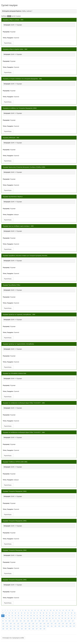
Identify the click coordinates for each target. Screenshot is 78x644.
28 (9, 613)
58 (28, 616)
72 (72, 616)
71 (68, 616)
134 (63, 624)
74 (3, 618)
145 (29, 626)
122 (18, 624)
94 (65, 618)
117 (73, 621)
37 (37, 613)
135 (67, 624)
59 (31, 616)
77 (12, 618)
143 (22, 626)
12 (32, 610)
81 (25, 618)
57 (25, 616)
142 (18, 626)
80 (22, 618)
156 (70, 626)
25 (72, 610)
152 (55, 626)
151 (52, 626)
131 (52, 624)
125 (29, 624)
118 (3, 624)
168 (40, 629)
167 (37, 629)
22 (63, 610)
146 (33, 626)
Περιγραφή (6, 32)
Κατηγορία (7, 25)
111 (50, 621)
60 (34, 616)
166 (33, 629)
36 (34, 613)
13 (35, 610)
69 (62, 616)
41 (50, 613)
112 (54, 621)
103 (21, 621)
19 (54, 610)
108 (39, 621)
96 (72, 618)
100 (9, 621)
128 (40, 624)
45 (62, 613)
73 (75, 616)
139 (7, 626)
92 (59, 618)
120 (11, 624)
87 (43, 618)
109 (43, 621)
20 (57, 610)
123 (22, 624)
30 (15, 613)
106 (32, 621)
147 (37, 626)
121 (14, 624)
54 (15, 616)
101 (13, 621)
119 (7, 624)
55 (18, 616)
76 (9, 618)
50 (3, 616)
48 (72, 613)
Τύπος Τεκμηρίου (8, 38)
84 (34, 618)
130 (48, 624)
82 (28, 618)
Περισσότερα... (8, 43)
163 (22, 629)
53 (12, 616)
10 (26, 610)
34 (28, 613)
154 (63, 626)
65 (50, 616)
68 (59, 616)
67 (56, 616)
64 (47, 616)
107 (36, 621)
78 (15, 618)
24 (69, 610)
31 (18, 613)
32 (22, 613)
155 (67, 626)
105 (28, 621)
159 (7, 629)
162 (18, 629)
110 (47, 621)
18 (51, 610)
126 (33, 624)
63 (43, 616)
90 (53, 618)
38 (40, 613)
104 (24, 621)
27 (6, 613)
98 (3, 621)
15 (41, 610)
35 (31, 613)
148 (40, 626)
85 (37, 618)
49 (75, 613)
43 (56, 613)
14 (38, 610)
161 (14, 629)
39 (43, 613)
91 (56, 618)
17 (47, 610)
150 (48, 626)
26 (3, 613)
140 (11, 626)
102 (17, 621)
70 (65, 616)
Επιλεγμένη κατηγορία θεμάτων (12, 11)
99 (6, 621)
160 (11, 629)
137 (74, 624)
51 (6, 616)
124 (26, 624)
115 (65, 621)
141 (14, 626)
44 (59, 613)
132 (55, 624)
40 (47, 613)
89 (50, 618)
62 (40, 616)
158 (3, 629)
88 (47, 618)
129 (44, 624)
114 (62, 621)
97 (75, 618)
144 (26, 626)
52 (9, 616)
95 (68, 618)
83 (31, 618)
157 (74, 626)
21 (60, 610)
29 (12, 613)
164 (26, 629)
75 (6, 618)
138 (3, 626)
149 (44, 626)
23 (66, 610)
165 (29, 629)
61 (37, 616)
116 (69, 621)
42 (53, 613)
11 (29, 610)
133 (59, 624)
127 (37, 624)
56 (22, 616)
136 (70, 624)
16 (44, 610)
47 (68, 613)
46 (65, 613)
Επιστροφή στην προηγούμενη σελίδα (13, 638)
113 (58, 621)
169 (44, 629)
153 (59, 626)
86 (40, 618)
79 (18, 618)
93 (62, 618)
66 (53, 616)
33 (25, 613)
